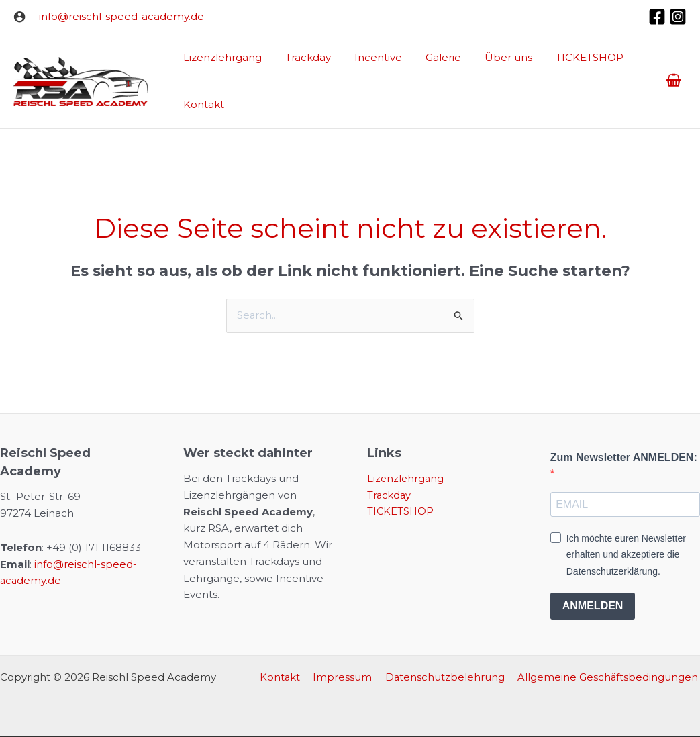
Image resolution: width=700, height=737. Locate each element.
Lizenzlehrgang (406, 479)
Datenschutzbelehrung (449, 678)
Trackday (390, 495)
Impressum (349, 678)
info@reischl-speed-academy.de (121, 16)
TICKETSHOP (401, 512)
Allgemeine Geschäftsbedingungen (609, 678)
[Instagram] (678, 17)
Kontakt (289, 678)
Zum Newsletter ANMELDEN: (624, 457)
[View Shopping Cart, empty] (673, 81)
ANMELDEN (593, 606)
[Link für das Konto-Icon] (19, 17)
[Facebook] (657, 17)
